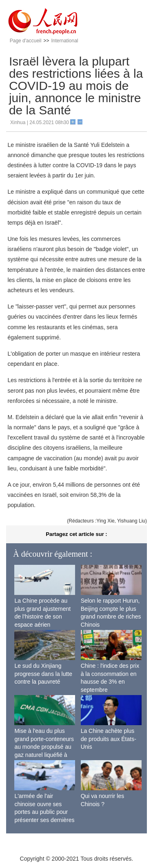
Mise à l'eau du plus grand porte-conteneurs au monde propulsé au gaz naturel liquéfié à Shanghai (44, 747)
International (64, 41)
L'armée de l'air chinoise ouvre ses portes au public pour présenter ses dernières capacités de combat (44, 812)
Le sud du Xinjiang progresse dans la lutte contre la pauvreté (43, 674)
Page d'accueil (26, 41)
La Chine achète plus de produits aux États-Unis (109, 739)
